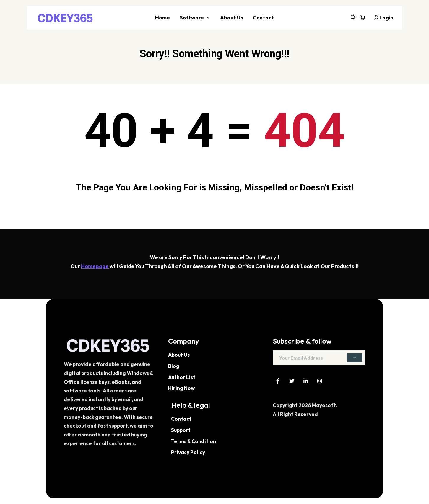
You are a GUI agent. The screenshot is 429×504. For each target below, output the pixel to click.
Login (383, 18)
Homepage (95, 266)
